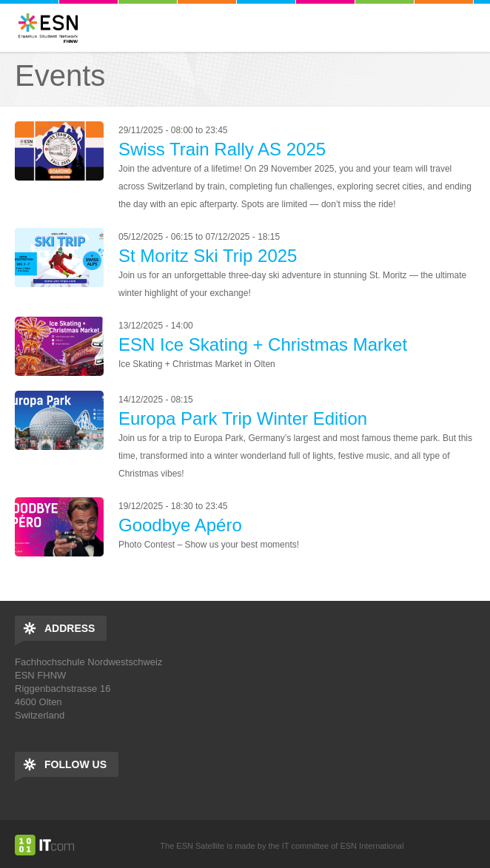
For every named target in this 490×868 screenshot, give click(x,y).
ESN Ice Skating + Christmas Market (263, 344)
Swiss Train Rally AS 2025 (222, 149)
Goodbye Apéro (180, 525)
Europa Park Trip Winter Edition (243, 418)
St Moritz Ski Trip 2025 (208, 256)
